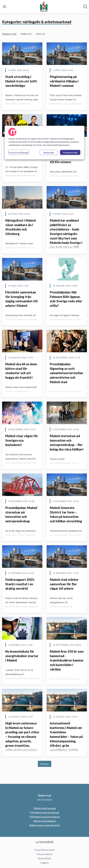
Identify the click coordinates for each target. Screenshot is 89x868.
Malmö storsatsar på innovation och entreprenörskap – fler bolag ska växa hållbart (67, 443)
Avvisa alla (49, 152)
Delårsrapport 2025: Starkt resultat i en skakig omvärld (20, 584)
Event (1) (41, 34)
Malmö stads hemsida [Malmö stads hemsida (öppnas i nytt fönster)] (45, 808)
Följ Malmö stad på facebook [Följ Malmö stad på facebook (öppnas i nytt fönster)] (45, 812)
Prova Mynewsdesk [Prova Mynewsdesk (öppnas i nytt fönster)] (45, 850)
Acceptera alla (70, 152)
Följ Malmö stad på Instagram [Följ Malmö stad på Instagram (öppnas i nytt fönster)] (45, 817)
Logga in (45, 863)
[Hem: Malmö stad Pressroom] (44, 7)
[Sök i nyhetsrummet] (85, 7)
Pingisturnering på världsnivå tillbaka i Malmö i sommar (64, 81)
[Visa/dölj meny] (5, 7)
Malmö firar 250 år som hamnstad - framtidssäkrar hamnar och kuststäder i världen (67, 660)
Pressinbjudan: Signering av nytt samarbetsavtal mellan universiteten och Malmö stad (66, 373)
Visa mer (45, 764)
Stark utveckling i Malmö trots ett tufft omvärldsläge (21, 81)
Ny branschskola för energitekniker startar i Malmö (22, 656)
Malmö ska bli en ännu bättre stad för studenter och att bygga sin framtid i (21, 371)
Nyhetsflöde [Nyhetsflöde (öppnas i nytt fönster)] (45, 858)
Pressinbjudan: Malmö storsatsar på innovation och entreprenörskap (21, 514)
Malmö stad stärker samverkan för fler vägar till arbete (64, 584)
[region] (45, 143)
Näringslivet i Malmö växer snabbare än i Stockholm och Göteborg (21, 227)
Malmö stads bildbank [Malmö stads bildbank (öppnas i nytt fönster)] (45, 821)
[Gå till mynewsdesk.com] (45, 842)
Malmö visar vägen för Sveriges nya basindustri (22, 440)
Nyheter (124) (9, 34)
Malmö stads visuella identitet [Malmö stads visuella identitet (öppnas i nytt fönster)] (45, 825)
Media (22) (26, 34)
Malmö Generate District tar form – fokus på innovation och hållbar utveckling (66, 514)
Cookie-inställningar (19, 152)
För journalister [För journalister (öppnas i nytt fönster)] (45, 854)
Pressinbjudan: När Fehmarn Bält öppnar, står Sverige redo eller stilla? (66, 299)
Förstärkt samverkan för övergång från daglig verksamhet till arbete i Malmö (21, 299)
